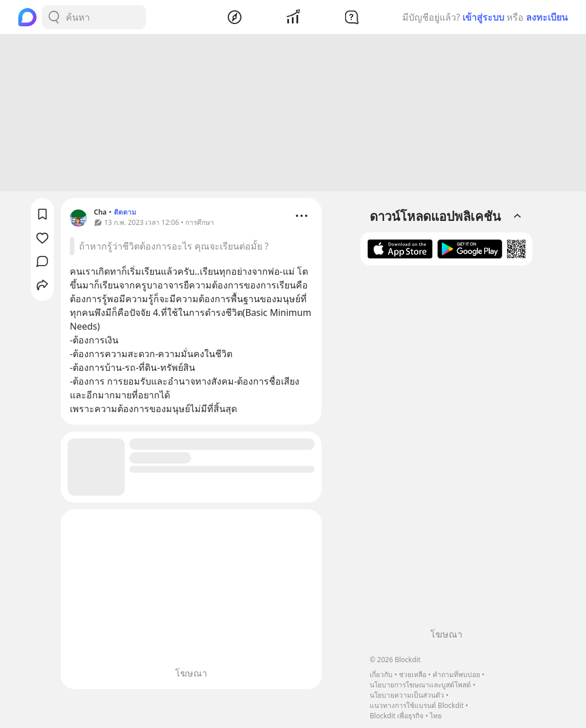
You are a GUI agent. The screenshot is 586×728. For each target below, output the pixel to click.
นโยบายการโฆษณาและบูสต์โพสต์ (420, 685)
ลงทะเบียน (547, 17)
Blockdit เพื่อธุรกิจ (397, 716)
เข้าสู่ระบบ (483, 17)
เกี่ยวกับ (381, 674)
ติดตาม (125, 214)
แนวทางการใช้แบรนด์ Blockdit (417, 705)
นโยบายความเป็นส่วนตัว (407, 695)
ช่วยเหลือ (413, 674)
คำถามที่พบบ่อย (456, 674)
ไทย (436, 716)
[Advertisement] (293, 114)
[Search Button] (54, 17)
